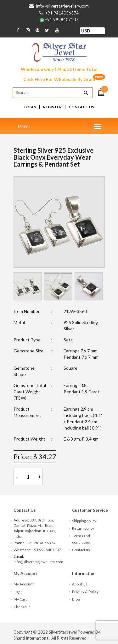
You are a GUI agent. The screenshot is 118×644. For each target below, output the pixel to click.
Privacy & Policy (85, 592)
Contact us (81, 550)
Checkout (22, 607)
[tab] (28, 286)
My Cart (20, 599)
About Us (80, 584)
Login (30, 107)
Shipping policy (84, 521)
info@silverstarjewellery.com (62, 6)
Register (52, 107)
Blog (76, 599)
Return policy (83, 528)
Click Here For (59, 79)
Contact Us (81, 107)
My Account (24, 584)
